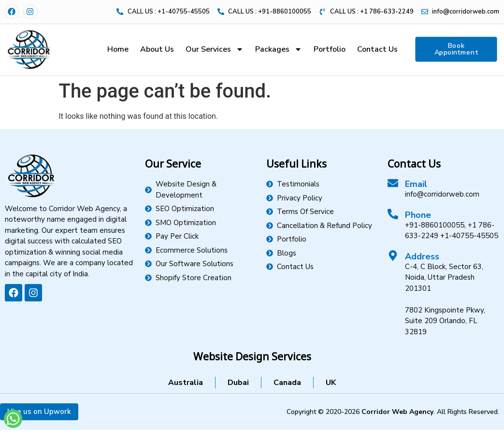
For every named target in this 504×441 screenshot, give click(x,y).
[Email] (393, 183)
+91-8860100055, (435, 225)
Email (416, 184)
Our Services (215, 49)
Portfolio (330, 49)
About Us (157, 49)
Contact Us (377, 49)
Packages (279, 49)
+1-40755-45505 (469, 236)
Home (118, 49)
